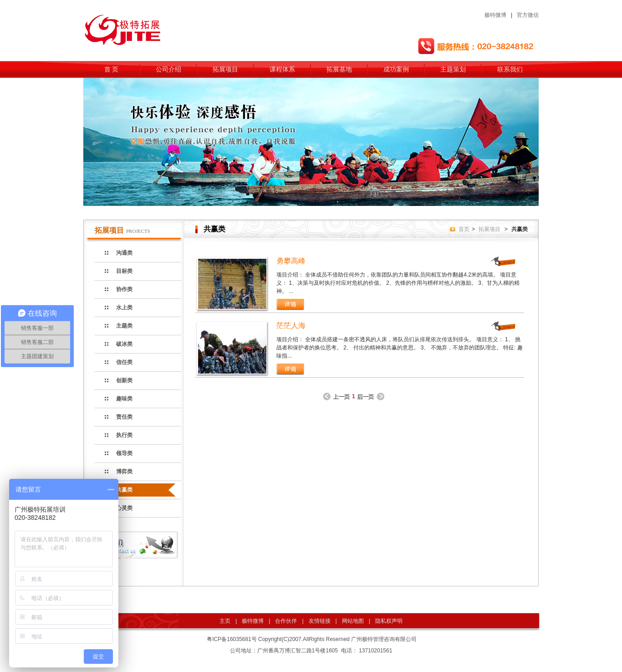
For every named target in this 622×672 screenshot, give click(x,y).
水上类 (124, 308)
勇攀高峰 (291, 261)
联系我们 (510, 69)
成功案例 (396, 69)
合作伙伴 (286, 621)
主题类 (124, 326)
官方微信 (528, 15)
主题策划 (453, 69)
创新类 (124, 380)
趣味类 (124, 399)
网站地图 (353, 621)
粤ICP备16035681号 (232, 639)
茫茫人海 (291, 326)
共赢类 (124, 490)
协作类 (124, 289)
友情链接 (320, 621)
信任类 (124, 362)
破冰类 (124, 344)
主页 (225, 621)
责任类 (124, 417)
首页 (464, 229)
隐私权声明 (389, 621)
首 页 (112, 69)
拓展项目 (225, 69)
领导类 (124, 453)
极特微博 (495, 15)
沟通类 (124, 253)
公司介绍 (168, 69)
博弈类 (124, 472)
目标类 (124, 271)
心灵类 (124, 508)
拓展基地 (339, 69)
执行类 (124, 435)
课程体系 (282, 69)
